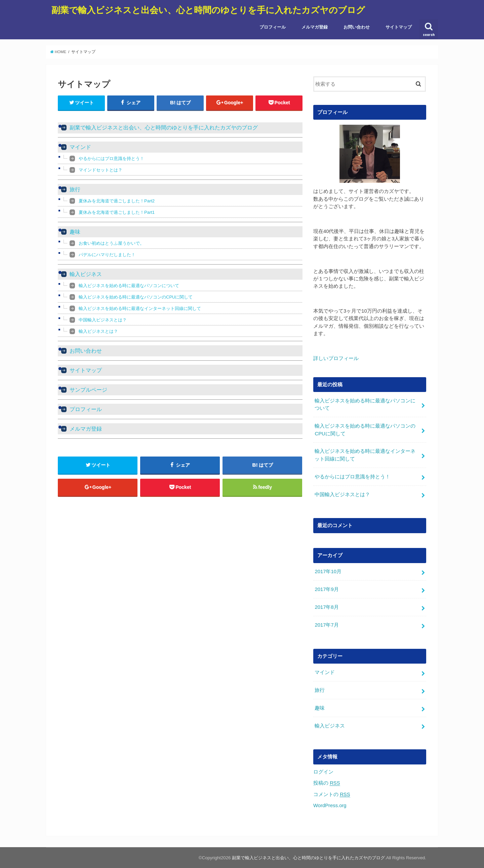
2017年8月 (327, 607)
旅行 (75, 189)
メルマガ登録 (315, 27)
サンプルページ (88, 390)
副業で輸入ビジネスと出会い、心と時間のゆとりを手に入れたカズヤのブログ (208, 10)
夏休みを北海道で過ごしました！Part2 (117, 201)
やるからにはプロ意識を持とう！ (111, 159)
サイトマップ (399, 27)
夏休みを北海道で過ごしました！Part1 (117, 212)
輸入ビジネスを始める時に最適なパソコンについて (129, 286)
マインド (80, 147)
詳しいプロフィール (336, 358)
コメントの (332, 794)
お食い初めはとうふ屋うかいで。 (111, 243)
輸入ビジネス (86, 274)
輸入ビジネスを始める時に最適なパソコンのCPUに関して (136, 297)
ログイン (323, 772)
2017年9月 (327, 589)
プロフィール (273, 27)
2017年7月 (327, 625)
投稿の (327, 783)
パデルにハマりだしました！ (107, 255)
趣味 (75, 232)
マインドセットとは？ (100, 170)
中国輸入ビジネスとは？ (103, 320)
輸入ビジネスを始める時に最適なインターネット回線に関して (140, 308)
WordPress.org (330, 805)
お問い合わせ (357, 27)
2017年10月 (328, 571)
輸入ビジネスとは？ (98, 331)
